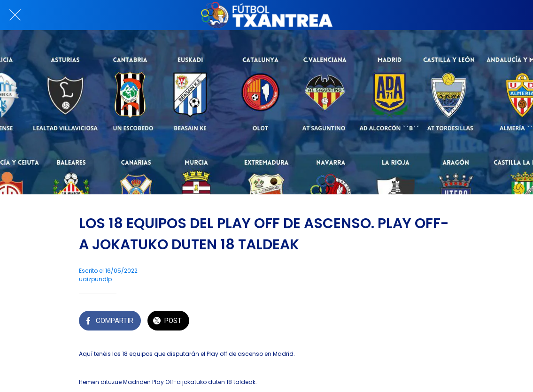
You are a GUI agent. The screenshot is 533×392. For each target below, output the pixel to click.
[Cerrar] (15, 15)
